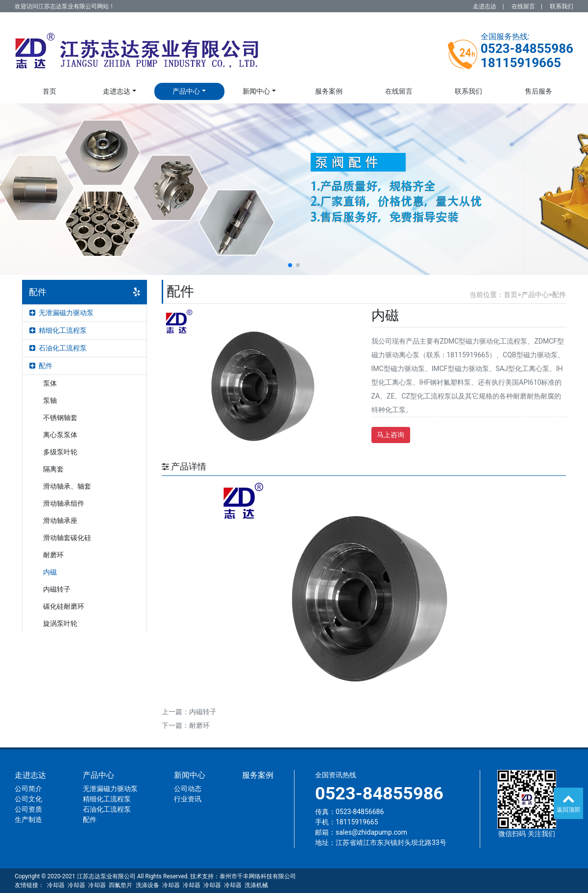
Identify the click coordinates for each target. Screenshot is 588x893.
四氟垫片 (121, 885)
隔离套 (53, 469)
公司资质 (28, 809)
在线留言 (523, 6)
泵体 (50, 383)
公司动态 (188, 789)
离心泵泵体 (60, 435)
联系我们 (562, 6)
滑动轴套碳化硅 (67, 538)
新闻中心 (256, 91)
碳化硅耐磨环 (64, 606)
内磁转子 (57, 589)
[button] (290, 265)
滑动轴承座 (60, 521)
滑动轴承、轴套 (67, 486)
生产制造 (28, 819)
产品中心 (186, 91)
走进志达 (485, 6)
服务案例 (329, 91)
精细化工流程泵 (58, 330)
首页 (49, 91)
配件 (41, 366)
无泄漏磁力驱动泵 (61, 313)
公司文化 (28, 799)
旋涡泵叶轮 (60, 623)
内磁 (50, 572)
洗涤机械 (256, 885)
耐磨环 (53, 555)
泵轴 (50, 400)
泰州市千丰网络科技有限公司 (258, 876)
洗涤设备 (147, 885)
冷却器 (56, 885)
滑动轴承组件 (64, 503)
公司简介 (28, 789)
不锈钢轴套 (60, 418)
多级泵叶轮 (60, 452)
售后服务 (539, 91)
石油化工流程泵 (58, 348)
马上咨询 (391, 435)
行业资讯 (188, 799)
